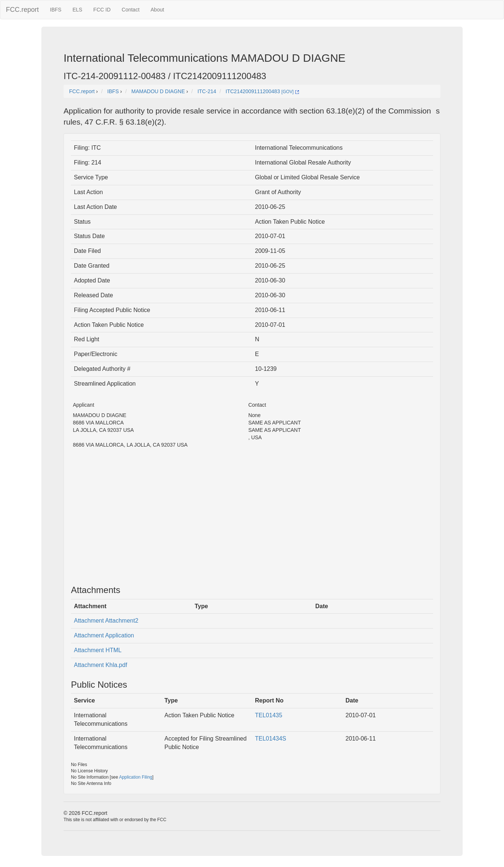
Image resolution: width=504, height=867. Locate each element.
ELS (77, 10)
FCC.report (22, 10)
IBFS (56, 10)
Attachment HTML (98, 650)
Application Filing (136, 777)
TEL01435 (269, 715)
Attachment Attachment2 (106, 621)
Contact (130, 10)
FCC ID (102, 10)
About (158, 10)
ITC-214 (207, 91)
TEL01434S (271, 739)
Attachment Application (104, 635)
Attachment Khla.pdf (101, 665)
